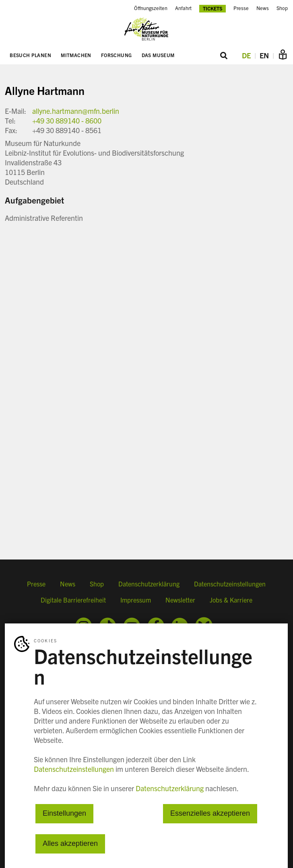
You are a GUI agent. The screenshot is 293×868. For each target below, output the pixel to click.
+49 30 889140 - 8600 (67, 120)
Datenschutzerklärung (149, 584)
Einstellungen (64, 814)
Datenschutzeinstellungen (230, 584)
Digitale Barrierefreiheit (73, 600)
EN (264, 55)
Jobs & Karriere (231, 600)
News (68, 584)
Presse (36, 584)
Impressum (136, 600)
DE (246, 55)
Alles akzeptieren (70, 844)
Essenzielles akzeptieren (210, 814)
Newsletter (180, 600)
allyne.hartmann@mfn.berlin (76, 111)
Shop (97, 584)
